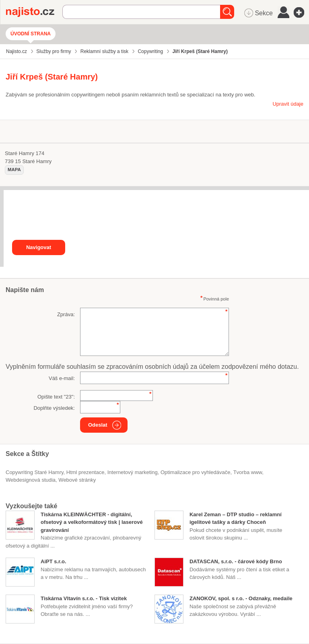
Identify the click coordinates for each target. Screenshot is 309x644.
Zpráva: (66, 314)
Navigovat (39, 247)
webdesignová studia (31, 480)
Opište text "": (56, 397)
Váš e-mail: (62, 378)
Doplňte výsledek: (54, 408)
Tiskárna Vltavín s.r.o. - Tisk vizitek (84, 598)
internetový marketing (133, 472)
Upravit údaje (288, 104)
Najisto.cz (34, 12)
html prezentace (85, 472)
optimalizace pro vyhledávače (195, 472)
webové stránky (77, 480)
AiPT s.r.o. (54, 561)
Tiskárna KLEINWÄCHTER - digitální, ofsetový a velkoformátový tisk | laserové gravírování (92, 522)
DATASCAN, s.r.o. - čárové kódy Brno (236, 561)
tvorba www (248, 472)
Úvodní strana (31, 34)
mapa (14, 170)
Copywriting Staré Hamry (35, 472)
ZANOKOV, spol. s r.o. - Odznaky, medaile (241, 598)
